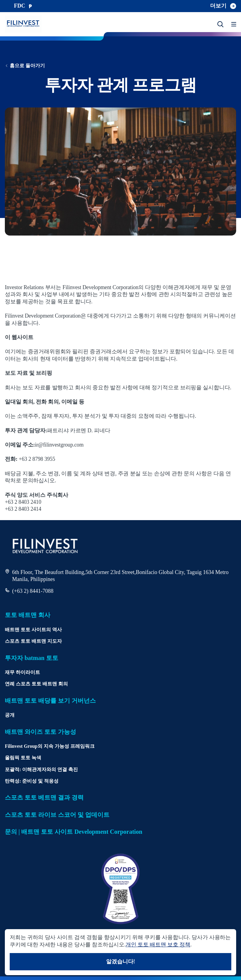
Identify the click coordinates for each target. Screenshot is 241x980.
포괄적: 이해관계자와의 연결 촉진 (41, 769)
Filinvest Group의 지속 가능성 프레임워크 (50, 746)
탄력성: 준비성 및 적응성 (32, 781)
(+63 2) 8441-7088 (33, 591)
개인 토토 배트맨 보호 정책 (158, 945)
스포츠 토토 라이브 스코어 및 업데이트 (57, 815)
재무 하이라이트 (22, 672)
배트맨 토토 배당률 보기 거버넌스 (50, 701)
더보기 (223, 6)
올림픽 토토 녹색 (23, 758)
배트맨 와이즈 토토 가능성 (40, 732)
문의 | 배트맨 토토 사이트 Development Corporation (74, 832)
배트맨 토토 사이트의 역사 (33, 630)
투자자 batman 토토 (32, 658)
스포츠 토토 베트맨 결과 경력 (44, 797)
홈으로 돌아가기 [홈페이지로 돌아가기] (25, 66)
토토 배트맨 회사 (28, 615)
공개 (10, 715)
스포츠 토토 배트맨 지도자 (33, 641)
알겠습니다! (121, 962)
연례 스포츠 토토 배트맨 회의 (36, 684)
